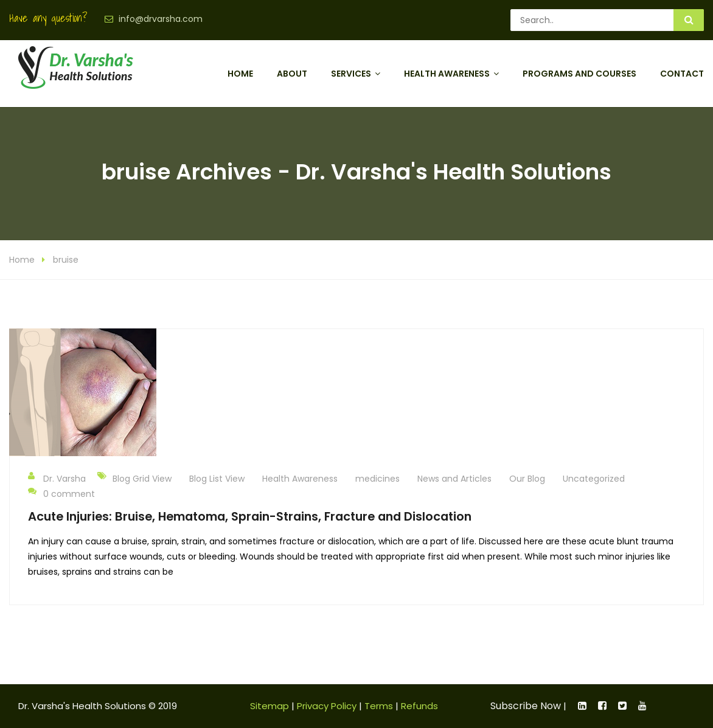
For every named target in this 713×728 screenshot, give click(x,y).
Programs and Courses (579, 74)
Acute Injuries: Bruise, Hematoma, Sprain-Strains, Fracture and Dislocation (250, 516)
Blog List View (217, 479)
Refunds (419, 706)
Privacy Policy (327, 706)
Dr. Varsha (57, 478)
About (292, 74)
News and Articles (454, 479)
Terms (379, 706)
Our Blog (527, 479)
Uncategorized (594, 479)
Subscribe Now (526, 706)
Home (240, 74)
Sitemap (270, 706)
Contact (682, 74)
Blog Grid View (142, 479)
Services (351, 74)
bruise (66, 260)
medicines (377, 479)
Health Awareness (447, 74)
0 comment (61, 493)
